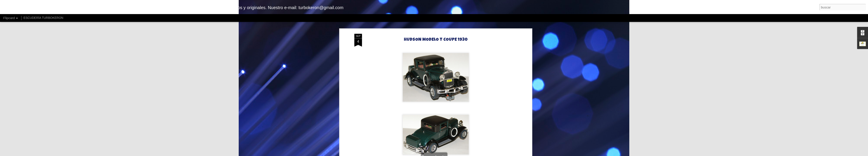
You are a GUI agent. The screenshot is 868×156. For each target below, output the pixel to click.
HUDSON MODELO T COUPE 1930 (436, 40)
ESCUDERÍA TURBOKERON (43, 18)
